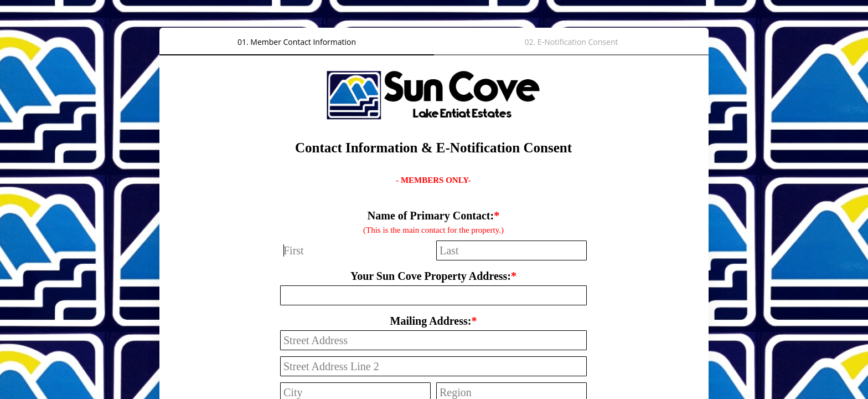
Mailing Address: (431, 321)
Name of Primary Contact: (431, 216)
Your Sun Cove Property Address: (431, 276)
